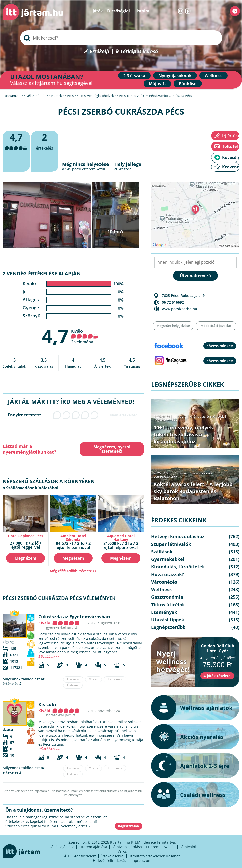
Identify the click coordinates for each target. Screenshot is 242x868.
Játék (98, 11)
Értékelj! (99, 52)
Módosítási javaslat (216, 326)
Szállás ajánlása (61, 847)
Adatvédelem (85, 856)
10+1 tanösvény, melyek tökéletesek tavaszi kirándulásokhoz (183, 435)
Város (122, 851)
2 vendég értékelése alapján (42, 273)
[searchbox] (121, 38)
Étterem (153, 847)
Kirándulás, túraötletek (207, 416)
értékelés (45, 141)
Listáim (142, 11)
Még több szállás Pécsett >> (73, 571)
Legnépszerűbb (165, 420)
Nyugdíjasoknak (175, 76)
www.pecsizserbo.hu (179, 309)
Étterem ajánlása (93, 847)
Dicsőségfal (119, 11)
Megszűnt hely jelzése (173, 326)
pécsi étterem (84, 169)
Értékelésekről (113, 856)
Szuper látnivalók (171, 544)
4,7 (55, 336)
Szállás (170, 847)
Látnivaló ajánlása (127, 847)
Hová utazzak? (168, 574)
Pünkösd (188, 84)
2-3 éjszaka (134, 76)
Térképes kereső (139, 52)
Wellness (213, 76)
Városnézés (164, 582)
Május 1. (157, 84)
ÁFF (67, 856)
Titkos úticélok (168, 605)
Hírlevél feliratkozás (110, 861)
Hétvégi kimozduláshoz (178, 536)
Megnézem (25, 558)
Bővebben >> (49, 657)
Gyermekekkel (168, 559)
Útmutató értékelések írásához (154, 856)
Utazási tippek (168, 620)
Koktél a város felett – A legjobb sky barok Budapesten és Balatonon (193, 491)
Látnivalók (188, 847)
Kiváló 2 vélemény (85, 336)
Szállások (162, 552)
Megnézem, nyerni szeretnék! (112, 449)
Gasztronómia (202, 473)
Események (164, 612)
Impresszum (141, 861)
